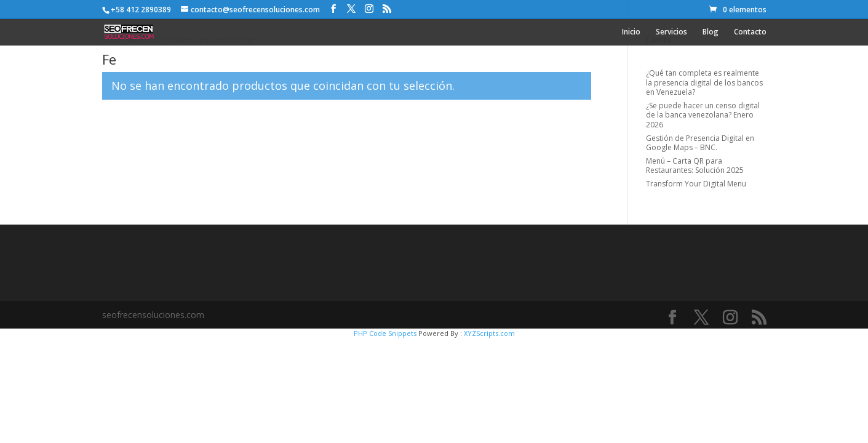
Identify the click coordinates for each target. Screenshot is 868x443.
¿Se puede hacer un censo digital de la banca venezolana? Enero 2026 (703, 115)
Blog (711, 32)
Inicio (631, 32)
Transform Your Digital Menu (696, 184)
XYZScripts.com (489, 333)
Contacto (750, 32)
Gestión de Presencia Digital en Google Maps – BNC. (700, 143)
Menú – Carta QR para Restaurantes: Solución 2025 (695, 166)
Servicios (671, 32)
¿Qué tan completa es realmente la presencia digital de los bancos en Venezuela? (704, 82)
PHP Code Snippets (385, 333)
